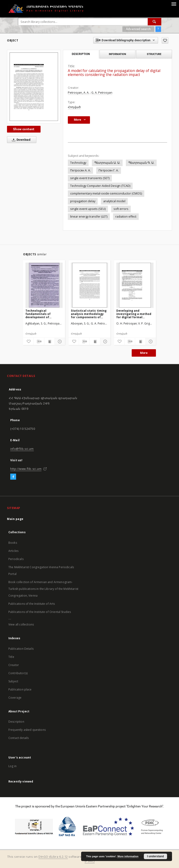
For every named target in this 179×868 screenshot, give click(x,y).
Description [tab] (81, 54)
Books (13, 543)
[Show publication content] (49, 342)
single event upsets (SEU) (88, 209)
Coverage (15, 698)
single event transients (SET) (90, 178)
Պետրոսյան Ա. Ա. (107, 163)
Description (16, 722)
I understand (155, 856)
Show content (24, 129)
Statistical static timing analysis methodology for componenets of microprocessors (89, 314)
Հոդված (74, 107)
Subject (13, 681)
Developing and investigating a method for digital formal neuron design (134, 314)
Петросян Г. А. (109, 170)
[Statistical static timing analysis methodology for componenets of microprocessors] (89, 285)
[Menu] (174, 4)
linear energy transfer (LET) (89, 217)
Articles (13, 551)
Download (20, 140)
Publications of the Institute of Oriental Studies (40, 612)
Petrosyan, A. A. (79, 93)
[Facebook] (13, 477)
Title (11, 657)
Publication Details (21, 649)
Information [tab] (117, 54)
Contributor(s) (18, 673)
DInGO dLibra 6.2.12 (53, 857)
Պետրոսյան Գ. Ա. (141, 163)
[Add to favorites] (165, 40)
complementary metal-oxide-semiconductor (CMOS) (106, 193)
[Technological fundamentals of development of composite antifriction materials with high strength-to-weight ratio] (44, 285)
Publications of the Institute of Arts (32, 604)
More (144, 353)
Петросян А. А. (80, 170)
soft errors (121, 209)
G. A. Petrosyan (102, 93)
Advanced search (138, 29)
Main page (15, 519)
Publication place (20, 689)
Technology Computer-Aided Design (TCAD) (100, 186)
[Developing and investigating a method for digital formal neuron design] (135, 285)
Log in (12, 766)
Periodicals (16, 559)
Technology (78, 163)
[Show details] (59, 342)
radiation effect (126, 217)
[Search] (155, 22)
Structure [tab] (154, 54)
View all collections (21, 624)
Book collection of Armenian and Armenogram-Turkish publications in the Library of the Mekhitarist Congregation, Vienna (43, 589)
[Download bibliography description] (39, 342)
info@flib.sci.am (22, 449)
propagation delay (83, 201)
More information (128, 856)
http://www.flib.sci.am (26, 469)
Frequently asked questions (27, 730)
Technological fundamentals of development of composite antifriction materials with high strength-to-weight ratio (44, 314)
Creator (14, 665)
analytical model (114, 201)
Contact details (19, 738)
